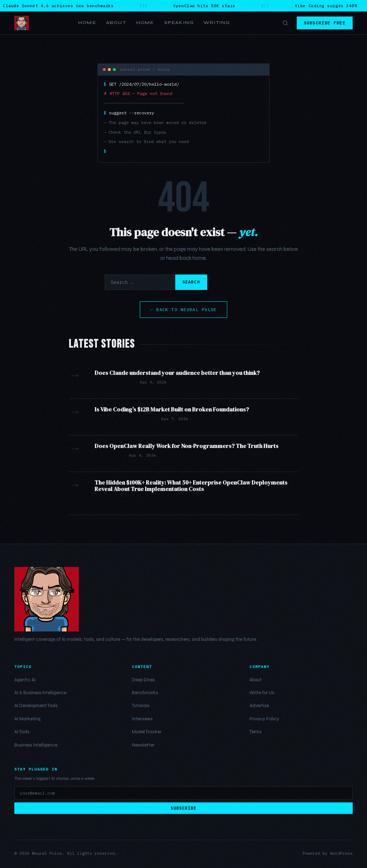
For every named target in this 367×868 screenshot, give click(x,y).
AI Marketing (27, 719)
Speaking (179, 23)
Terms (256, 732)
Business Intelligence (36, 745)
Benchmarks (145, 693)
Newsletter (143, 745)
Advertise (259, 706)
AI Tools (22, 732)
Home (87, 23)
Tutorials (141, 706)
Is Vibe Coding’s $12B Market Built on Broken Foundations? (172, 409)
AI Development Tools (36, 706)
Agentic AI (25, 680)
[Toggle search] (285, 23)
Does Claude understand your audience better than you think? (177, 373)
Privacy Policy (264, 719)
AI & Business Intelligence (40, 693)
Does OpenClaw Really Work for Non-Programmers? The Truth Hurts (187, 446)
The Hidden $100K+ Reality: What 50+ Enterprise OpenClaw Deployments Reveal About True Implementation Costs (191, 486)
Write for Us (262, 693)
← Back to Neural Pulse (183, 309)
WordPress (341, 853)
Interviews (142, 719)
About (116, 23)
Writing (217, 23)
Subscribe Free (325, 23)
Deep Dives (143, 680)
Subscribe (184, 808)
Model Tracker (147, 732)
